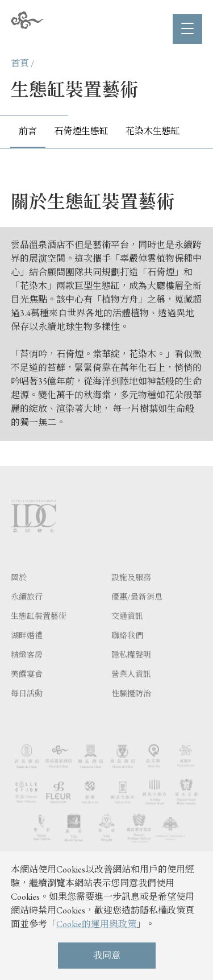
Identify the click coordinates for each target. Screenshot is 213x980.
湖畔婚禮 (27, 654)
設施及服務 (131, 596)
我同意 (107, 955)
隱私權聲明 (131, 673)
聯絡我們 (127, 654)
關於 (19, 596)
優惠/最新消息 (137, 615)
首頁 (20, 63)
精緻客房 (27, 673)
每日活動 (27, 712)
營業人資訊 (131, 693)
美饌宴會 (27, 693)
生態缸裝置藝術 (39, 635)
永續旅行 (27, 615)
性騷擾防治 (131, 712)
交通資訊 (127, 635)
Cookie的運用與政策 (96, 924)
